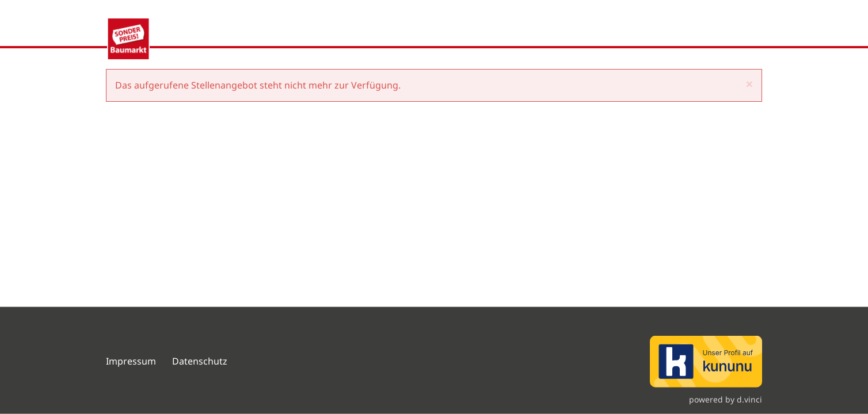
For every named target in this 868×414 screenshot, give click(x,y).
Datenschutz (201, 361)
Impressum (131, 361)
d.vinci (749, 399)
